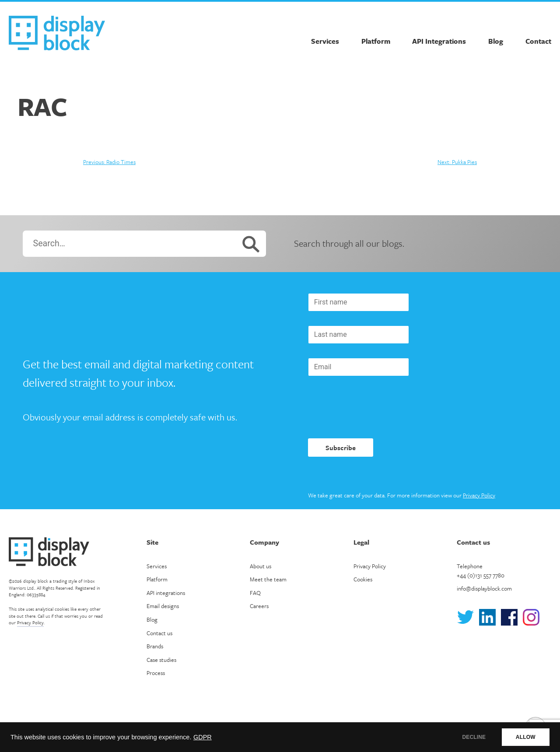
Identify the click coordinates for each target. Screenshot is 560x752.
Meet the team (268, 579)
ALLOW (524, 737)
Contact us (159, 633)
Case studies (161, 660)
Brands (155, 646)
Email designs (163, 606)
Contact (538, 41)
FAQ (255, 593)
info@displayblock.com (484, 588)
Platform (376, 41)
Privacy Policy (479, 495)
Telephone (481, 571)
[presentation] (374, 407)
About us (261, 566)
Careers (259, 606)
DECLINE (470, 737)
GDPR (203, 737)
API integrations (166, 593)
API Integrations (439, 41)
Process (156, 673)
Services (325, 41)
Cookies (363, 579)
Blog (496, 41)
